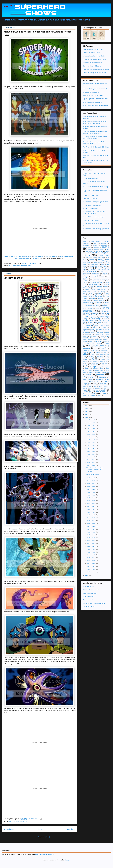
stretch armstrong (99, 371)
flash (100, 293)
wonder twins (101, 392)
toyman (105, 381)
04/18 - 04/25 (91, 529)
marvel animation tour (16, 266)
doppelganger (93, 284)
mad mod (96, 328)
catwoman (96, 273)
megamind (86, 333)
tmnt (92, 381)
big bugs (91, 259)
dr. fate (103, 284)
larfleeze (87, 324)
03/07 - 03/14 (91, 546)
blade (103, 264)
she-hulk (95, 360)
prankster (91, 345)
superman (100, 374)
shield (102, 360)
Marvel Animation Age (90, 593)
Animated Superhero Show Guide (94, 56)
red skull (95, 351)
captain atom (104, 271)
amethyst (103, 243)
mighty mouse (99, 334)
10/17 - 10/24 (91, 445)
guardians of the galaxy (89, 302)
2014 (87, 406)
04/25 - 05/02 (91, 526)
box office (103, 266)
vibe (90, 387)
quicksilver (96, 347)
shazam (85, 360)
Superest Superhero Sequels (92, 102)
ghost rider (99, 297)
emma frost (97, 288)
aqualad (96, 247)
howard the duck (89, 306)
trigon (95, 383)
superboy (106, 372)
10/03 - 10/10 (91, 451)
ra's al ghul (104, 347)
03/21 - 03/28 (91, 541)
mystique (104, 338)
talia (84, 378)
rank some (86, 349)
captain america (90, 271)
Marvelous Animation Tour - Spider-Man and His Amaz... (95, 470)
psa (108, 345)
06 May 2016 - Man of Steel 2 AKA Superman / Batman (94, 213)
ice (83, 308)
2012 (87, 412)
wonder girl (87, 392)
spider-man (27, 266)
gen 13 (105, 295)
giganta (93, 298)
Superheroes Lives (89, 600)
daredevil (93, 277)
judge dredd (103, 315)
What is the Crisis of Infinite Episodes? (95, 105)
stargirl (95, 369)
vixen (100, 387)
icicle (97, 308)
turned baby (103, 383)
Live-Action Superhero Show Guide (94, 59)
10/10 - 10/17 (91, 448)
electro (106, 286)
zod (99, 396)
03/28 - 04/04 (91, 538)
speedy (85, 365)
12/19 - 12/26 (91, 423)
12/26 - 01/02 (91, 420)
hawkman (88, 304)
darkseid (101, 277)
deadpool (105, 279)
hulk (97, 306)
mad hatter (86, 327)
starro (26, 821)
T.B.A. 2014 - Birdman (90, 199)
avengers (99, 251)
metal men (100, 333)
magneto (104, 327)
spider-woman (105, 365)
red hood (104, 349)
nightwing (98, 340)
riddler (98, 352)
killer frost (101, 320)
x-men (104, 394)
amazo (96, 243)
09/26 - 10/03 (91, 454)
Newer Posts (9, 829)
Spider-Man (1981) (36, 259)
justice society (95, 319)
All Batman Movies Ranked (92, 92)
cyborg (85, 277)
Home (40, 829)
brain (84, 268)
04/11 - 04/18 (91, 532)
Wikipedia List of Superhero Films (94, 603)
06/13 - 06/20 (91, 506)
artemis (102, 249)
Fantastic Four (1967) (38, 257)
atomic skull (89, 251)
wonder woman (89, 394)
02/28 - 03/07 (91, 549)
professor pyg (100, 345)
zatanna (93, 396)
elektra (84, 288)
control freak (104, 275)
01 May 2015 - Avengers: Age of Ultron (95, 202)
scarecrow (100, 356)
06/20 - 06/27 (91, 504)
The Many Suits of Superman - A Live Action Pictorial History (95, 138)
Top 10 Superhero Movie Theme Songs (95, 99)
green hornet (87, 300)
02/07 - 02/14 (91, 558)
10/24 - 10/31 (91, 443)
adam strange (95, 242)
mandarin (85, 329)
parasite (91, 342)
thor (91, 380)
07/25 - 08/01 (91, 489)
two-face (92, 385)
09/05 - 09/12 (91, 463)
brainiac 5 (99, 268)
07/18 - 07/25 (91, 492)
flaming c (93, 293)
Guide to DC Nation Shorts (91, 53)
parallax (85, 342)
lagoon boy (106, 322)
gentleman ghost (87, 297)
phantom (107, 341)
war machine (87, 388)
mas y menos (102, 331)
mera (93, 333)
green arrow (102, 298)
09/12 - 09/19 (91, 460)
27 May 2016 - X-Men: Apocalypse (94, 217)
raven (96, 349)
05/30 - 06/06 (91, 512)
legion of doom (104, 324)
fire (95, 291)
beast (95, 257)
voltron (106, 387)
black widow (95, 264)
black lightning (102, 261)
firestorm (103, 291)
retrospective (87, 352)
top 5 (98, 381)
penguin (98, 341)
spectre (105, 363)
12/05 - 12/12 (91, 425)
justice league (13, 821)
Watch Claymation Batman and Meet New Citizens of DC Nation (95, 122)
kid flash (85, 320)
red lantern (86, 351)
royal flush (102, 354)
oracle (106, 340)
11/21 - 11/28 (91, 431)
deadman (96, 279)
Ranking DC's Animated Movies (93, 95)
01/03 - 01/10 (91, 572)
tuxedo (84, 385)
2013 (87, 409)
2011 (87, 414)
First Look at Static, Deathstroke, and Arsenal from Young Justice (95, 133)
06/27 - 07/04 (91, 501)
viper (95, 387)
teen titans (102, 378)
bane (108, 251)
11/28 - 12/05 (91, 428)
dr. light (91, 286)
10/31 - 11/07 (91, 440)
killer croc (93, 320)
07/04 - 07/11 (91, 498)
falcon (94, 290)
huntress (105, 306)
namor (84, 340)
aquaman (106, 247)
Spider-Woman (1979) (24, 259)
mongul (102, 336)
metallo (107, 333)
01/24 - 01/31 (91, 563)
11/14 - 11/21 (91, 434)
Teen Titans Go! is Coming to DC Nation (96, 147)
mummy (95, 338)
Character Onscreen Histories (92, 63)
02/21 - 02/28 (91, 552)
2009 (87, 576)
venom (84, 387)
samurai (91, 356)
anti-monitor (104, 245)
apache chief (87, 247)
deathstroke (94, 281)
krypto (90, 322)
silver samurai (94, 361)
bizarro (100, 259)
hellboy (107, 304)
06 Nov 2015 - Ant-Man (90, 208)
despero (102, 281)
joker (108, 313)
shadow (106, 358)
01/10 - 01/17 (91, 569)
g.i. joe (97, 295)
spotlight (21, 821)
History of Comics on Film (91, 590)
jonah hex (90, 315)
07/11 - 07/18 (91, 495)
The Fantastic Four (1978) (51, 257)
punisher (88, 347)
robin (85, 354)
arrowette (89, 249)
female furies (87, 291)
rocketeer (94, 354)
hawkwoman (99, 304)
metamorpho (89, 334)
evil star (87, 290)
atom (108, 249)
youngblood (86, 396)
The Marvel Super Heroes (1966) (13, 257)
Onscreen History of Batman (92, 66)
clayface (85, 275)
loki (107, 326)
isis (103, 313)
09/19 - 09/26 (91, 457)
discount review (96, 283)
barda (88, 253)
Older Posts (71, 829)
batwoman (88, 257)
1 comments (32, 263)
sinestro (85, 363)
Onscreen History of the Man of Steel (95, 73)
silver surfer (104, 361)
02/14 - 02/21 (91, 555)
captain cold (86, 273)
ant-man (96, 245)
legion (94, 324)
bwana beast (101, 270)
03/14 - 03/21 (91, 543)
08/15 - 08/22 (91, 481)
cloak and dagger (94, 275)
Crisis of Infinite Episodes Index (93, 49)
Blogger (67, 860)
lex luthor (89, 326)
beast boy (101, 257)
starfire (87, 369)
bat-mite (95, 253)
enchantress (106, 288)
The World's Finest (89, 606)
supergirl (89, 374)
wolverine (103, 390)
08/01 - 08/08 (91, 486)
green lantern (99, 300)
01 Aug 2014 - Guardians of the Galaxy (95, 187)
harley (99, 302)
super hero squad (95, 372)
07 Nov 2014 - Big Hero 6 (91, 195)
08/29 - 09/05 (91, 465)
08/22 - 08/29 (91, 478)
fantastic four (102, 290)
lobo (102, 326)
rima (106, 352)
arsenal (96, 249)
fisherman (85, 293)
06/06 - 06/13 (91, 509)
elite (90, 288)
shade (99, 358)
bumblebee (92, 270)
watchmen (98, 388)
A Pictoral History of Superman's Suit (95, 89)
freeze (90, 295)
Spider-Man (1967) (27, 257)
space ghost (95, 363)
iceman (90, 308)
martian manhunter (96, 329)
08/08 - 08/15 (91, 484)
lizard (97, 326)
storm (90, 371)
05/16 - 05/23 (91, 518)
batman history (104, 255)
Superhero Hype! (88, 597)
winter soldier (94, 390)
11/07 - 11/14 (91, 437)
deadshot (85, 281)
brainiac (90, 268)
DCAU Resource (88, 587)
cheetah (105, 273)
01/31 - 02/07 (91, 561)
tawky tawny (92, 378)
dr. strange (99, 286)
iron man (95, 313)
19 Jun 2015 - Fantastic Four (92, 205)
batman (87, 255)
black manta (87, 263)
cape (108, 270)
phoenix (87, 343)
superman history (89, 376)
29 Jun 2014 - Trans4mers (91, 178)
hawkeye (107, 302)
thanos (84, 380)
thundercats (100, 380)
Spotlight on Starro (14, 278)
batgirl (104, 253)
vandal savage (103, 385)
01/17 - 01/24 (91, 566)
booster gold (93, 266)
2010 (87, 417)
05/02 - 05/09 (91, 523)
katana (106, 319)
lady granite (98, 322)
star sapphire (105, 367)
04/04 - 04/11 (91, 535)
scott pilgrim (91, 358)
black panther (98, 263)
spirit (86, 367)
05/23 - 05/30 (91, 515)
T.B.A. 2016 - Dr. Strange (91, 220)
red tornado (104, 351)
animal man (86, 245)
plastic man (96, 343)
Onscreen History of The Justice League (96, 69)
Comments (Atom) (44, 837)
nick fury (91, 340)
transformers (86, 383)
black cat (92, 261)
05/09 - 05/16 (91, 521)
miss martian (93, 336)
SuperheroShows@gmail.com (45, 855)
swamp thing (102, 376)
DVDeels (85, 242)
